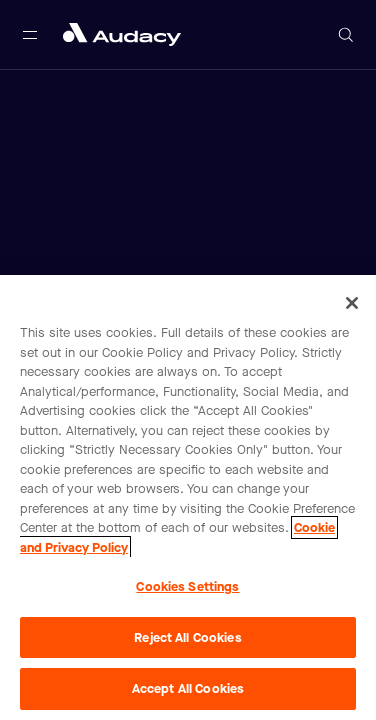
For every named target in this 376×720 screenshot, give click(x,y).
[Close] (352, 303)
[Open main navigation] (30, 35)
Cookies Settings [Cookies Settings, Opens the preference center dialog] (187, 586)
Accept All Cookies (188, 688)
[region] (188, 497)
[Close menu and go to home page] (122, 34)
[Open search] (346, 35)
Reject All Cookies (187, 637)
